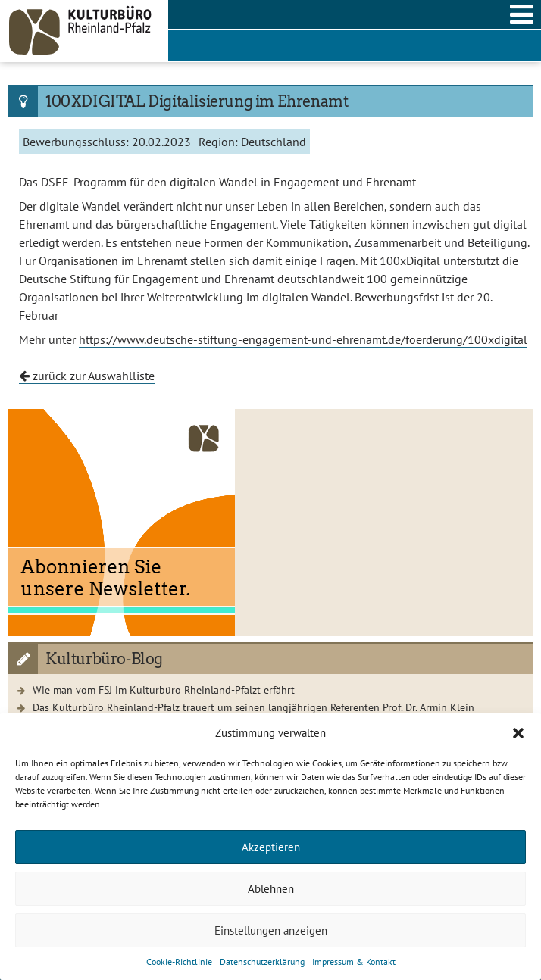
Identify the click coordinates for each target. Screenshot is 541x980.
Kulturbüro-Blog (104, 659)
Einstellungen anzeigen (271, 930)
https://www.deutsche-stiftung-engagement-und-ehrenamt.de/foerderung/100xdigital (303, 339)
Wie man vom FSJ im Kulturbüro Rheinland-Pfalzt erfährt (164, 690)
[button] (518, 733)
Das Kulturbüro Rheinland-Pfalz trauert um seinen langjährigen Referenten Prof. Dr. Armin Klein (253, 707)
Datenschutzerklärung (262, 961)
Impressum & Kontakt (354, 961)
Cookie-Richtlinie (179, 961)
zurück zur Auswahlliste (87, 376)
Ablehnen (271, 889)
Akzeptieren (271, 847)
